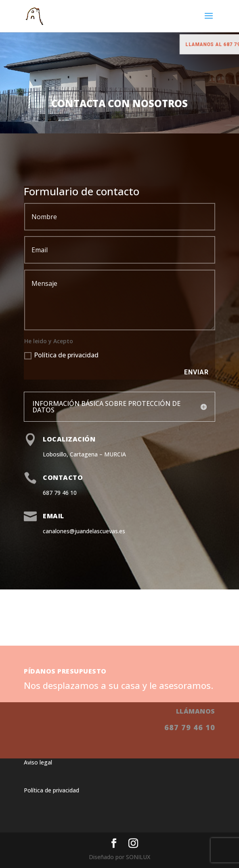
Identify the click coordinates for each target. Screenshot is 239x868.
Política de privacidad (61, 355)
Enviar (196, 372)
